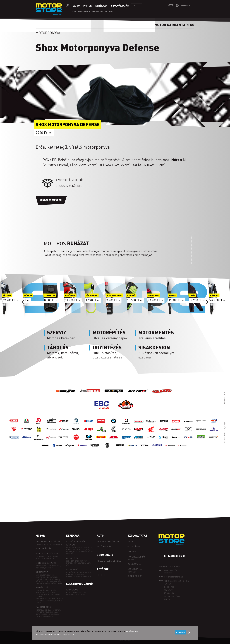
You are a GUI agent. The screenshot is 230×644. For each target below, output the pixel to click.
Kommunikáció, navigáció (46, 599)
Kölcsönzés (134, 564)
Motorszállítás (137, 557)
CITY (88, 550)
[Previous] (24, 302)
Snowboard (105, 555)
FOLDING (76, 552)
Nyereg (69, 563)
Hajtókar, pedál (79, 563)
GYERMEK (70, 554)
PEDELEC (69, 548)
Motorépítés (135, 569)
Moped (69, 593)
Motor (40, 535)
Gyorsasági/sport (56, 544)
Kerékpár (73, 535)
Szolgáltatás (137, 535)
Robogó (76, 593)
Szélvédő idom (49, 601)
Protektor (40, 568)
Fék (68, 565)
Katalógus (72, 590)
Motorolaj (40, 610)
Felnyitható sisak (50, 557)
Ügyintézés (134, 546)
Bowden (50, 575)
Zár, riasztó (40, 595)
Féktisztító (40, 612)
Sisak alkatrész (52, 559)
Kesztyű (57, 566)
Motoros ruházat (46, 563)
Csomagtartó (79, 574)
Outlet (136, 6)
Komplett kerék (72, 561)
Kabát (51, 566)
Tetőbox (103, 569)
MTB (75, 548)
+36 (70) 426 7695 (172, 566)
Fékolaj (48, 610)
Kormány (52, 583)
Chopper (39, 544)
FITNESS (69, 550)
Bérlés (101, 575)
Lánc (37, 583)
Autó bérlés (104, 546)
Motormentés (133, 560)
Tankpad (60, 599)
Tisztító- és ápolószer (44, 616)
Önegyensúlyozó (73, 595)
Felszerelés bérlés (109, 561)
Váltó (89, 563)
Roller (83, 595)
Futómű (39, 579)
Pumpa (81, 572)
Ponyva (39, 601)
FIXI (88, 548)
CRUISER (69, 552)
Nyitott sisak (40, 559)
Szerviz (132, 551)
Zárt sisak (39, 557)
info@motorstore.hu (173, 577)
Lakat (78, 576)
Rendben (181, 632)
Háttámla (59, 601)
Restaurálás (132, 572)
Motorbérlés (44, 548)
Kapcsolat (186, 6)
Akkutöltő (40, 591)
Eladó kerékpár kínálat (76, 543)
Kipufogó (44, 583)
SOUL (90, 552)
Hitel (130, 541)
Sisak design (135, 576)
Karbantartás (44, 607)
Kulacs (87, 572)
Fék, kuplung (52, 577)
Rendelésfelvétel (51, 200)
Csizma (38, 566)
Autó (100, 535)
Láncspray (56, 610)
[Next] (206, 302)
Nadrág (45, 566)
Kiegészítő (49, 568)
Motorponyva (48, 33)
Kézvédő (39, 597)
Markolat (70, 574)
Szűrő (43, 581)
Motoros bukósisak (47, 553)
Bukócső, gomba (52, 595)
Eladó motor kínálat (48, 541)
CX (91, 548)
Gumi (45, 579)
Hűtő (38, 581)
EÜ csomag (51, 593)
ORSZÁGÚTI (82, 548)
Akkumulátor (41, 575)
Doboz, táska (41, 593)
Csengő (69, 572)
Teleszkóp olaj (51, 612)
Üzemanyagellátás (54, 581)
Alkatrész (42, 572)
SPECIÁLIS (84, 552)
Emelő (39, 603)
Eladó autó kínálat (108, 541)
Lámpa (75, 572)
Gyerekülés (71, 576)
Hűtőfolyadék (41, 614)
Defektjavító (50, 591)
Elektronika (41, 577)
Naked (46, 544)
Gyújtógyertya (54, 579)
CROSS (75, 550)
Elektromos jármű (79, 584)
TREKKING (81, 550)
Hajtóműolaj (53, 614)
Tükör (59, 583)
